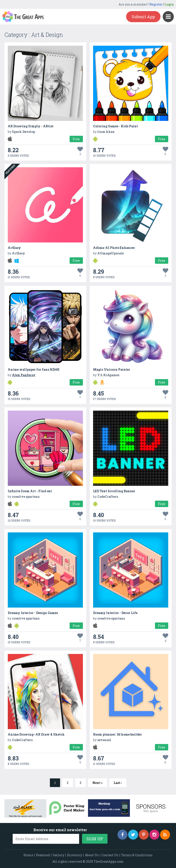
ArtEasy (14, 248)
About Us (92, 855)
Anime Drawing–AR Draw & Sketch (36, 734)
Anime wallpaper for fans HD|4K (34, 369)
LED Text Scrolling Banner (114, 491)
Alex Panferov (24, 375)
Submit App (143, 17)
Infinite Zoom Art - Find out (30, 491)
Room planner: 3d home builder (117, 734)
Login (169, 4)
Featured (43, 855)
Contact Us (110, 855)
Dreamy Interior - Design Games (33, 613)
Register (156, 4)
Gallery (59, 855)
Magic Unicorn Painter (112, 369)
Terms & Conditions (137, 855)
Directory (75, 855)
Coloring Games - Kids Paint (115, 126)
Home (28, 855)
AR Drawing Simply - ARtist (31, 126)
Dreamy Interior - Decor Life (115, 613)
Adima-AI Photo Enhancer (114, 248)
